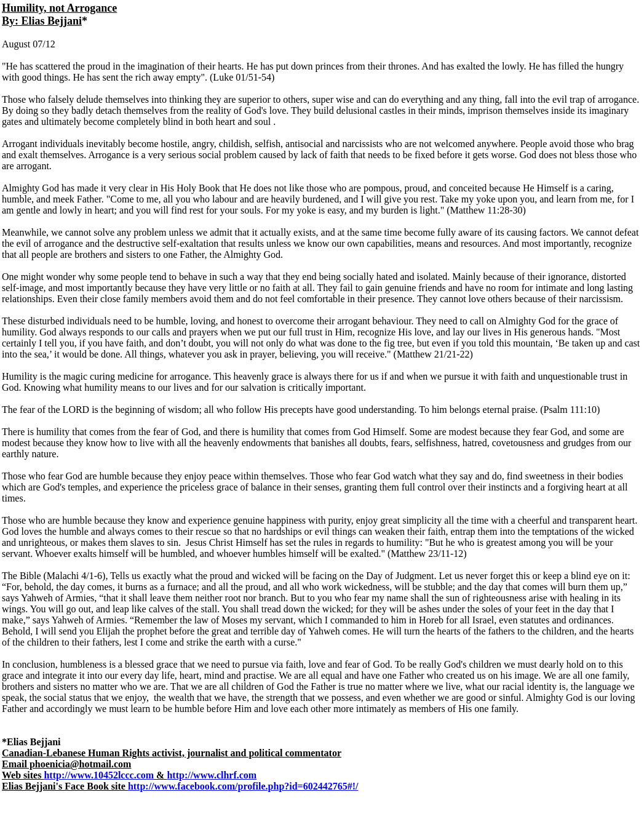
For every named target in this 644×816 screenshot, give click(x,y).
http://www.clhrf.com (212, 775)
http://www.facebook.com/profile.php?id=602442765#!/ (243, 786)
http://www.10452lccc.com (99, 775)
